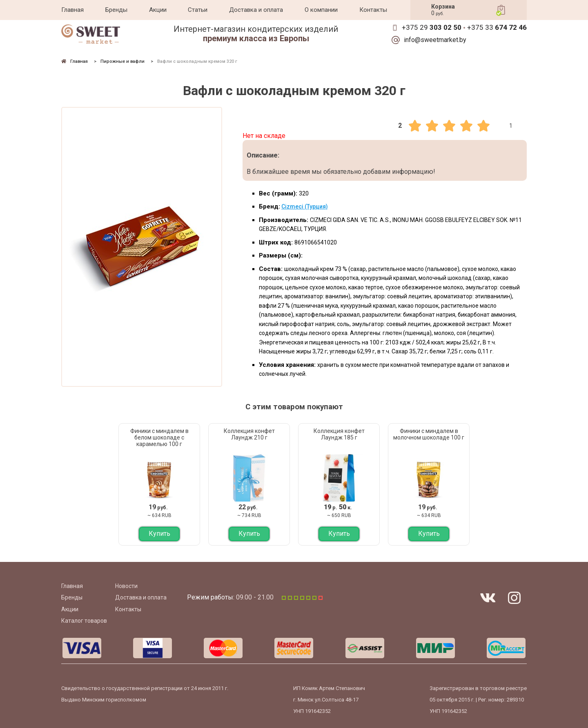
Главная (72, 10)
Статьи (198, 10)
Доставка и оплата (256, 10)
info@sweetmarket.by (435, 40)
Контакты (373, 10)
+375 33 (497, 28)
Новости (126, 586)
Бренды (116, 10)
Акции (158, 10)
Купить (159, 534)
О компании (321, 10)
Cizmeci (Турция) (305, 206)
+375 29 (432, 28)
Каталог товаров (84, 621)
